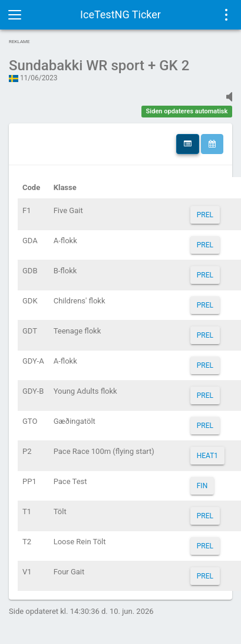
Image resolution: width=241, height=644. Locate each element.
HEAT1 (207, 456)
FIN (202, 486)
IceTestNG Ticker (120, 14)
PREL (205, 215)
